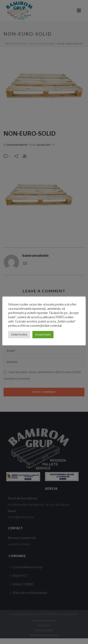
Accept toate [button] (43, 335)
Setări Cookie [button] (19, 335)
